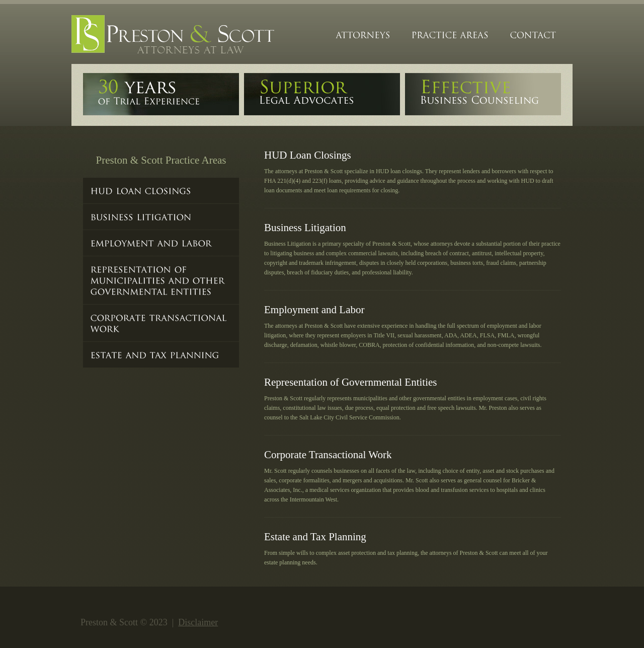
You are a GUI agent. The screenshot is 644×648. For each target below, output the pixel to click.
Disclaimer (198, 622)
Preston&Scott (175, 35)
